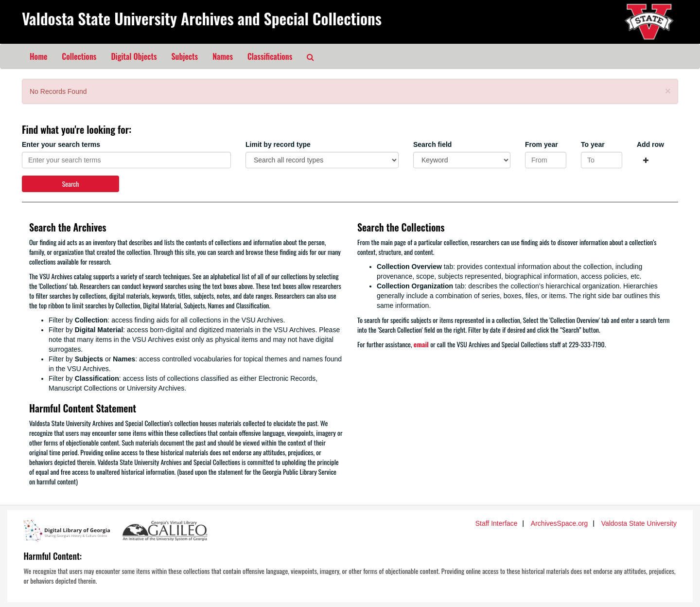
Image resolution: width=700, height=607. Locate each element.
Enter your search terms (61, 144)
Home (38, 56)
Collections (79, 56)
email (421, 344)
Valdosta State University (639, 523)
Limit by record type (278, 144)
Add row (650, 144)
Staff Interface (497, 523)
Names (223, 56)
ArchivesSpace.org (560, 523)
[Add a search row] (646, 160)
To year (593, 144)
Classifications (270, 56)
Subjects (185, 56)
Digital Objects (134, 56)
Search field (432, 144)
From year (542, 144)
